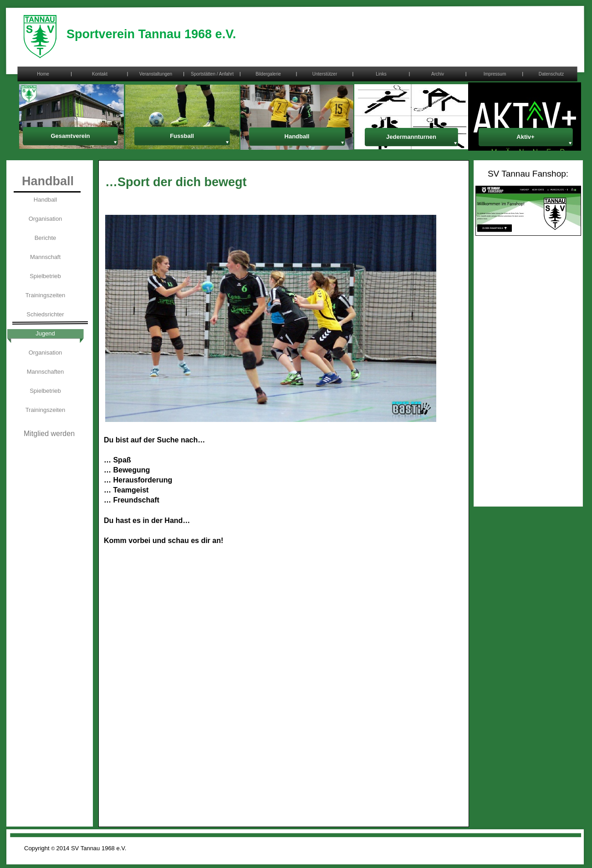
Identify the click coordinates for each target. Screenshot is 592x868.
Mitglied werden (49, 434)
